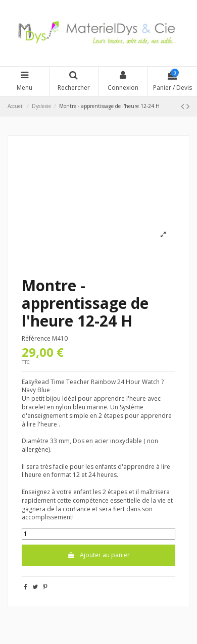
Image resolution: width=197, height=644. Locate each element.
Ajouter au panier (98, 555)
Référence (36, 339)
